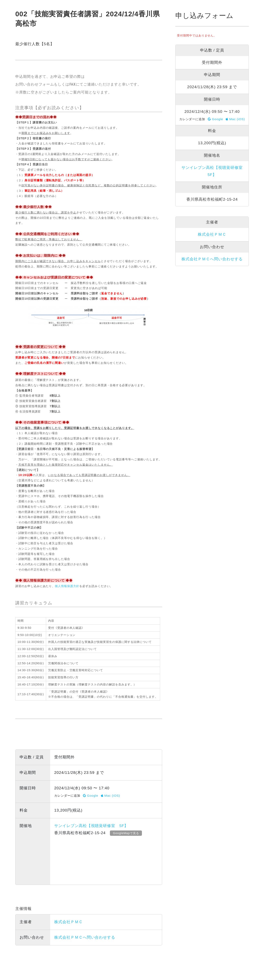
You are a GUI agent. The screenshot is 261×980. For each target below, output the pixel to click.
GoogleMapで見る (127, 833)
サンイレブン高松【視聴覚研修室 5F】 (91, 826)
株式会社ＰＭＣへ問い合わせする (85, 937)
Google (91, 796)
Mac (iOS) (111, 796)
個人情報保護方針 (67, 586)
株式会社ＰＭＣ (69, 922)
